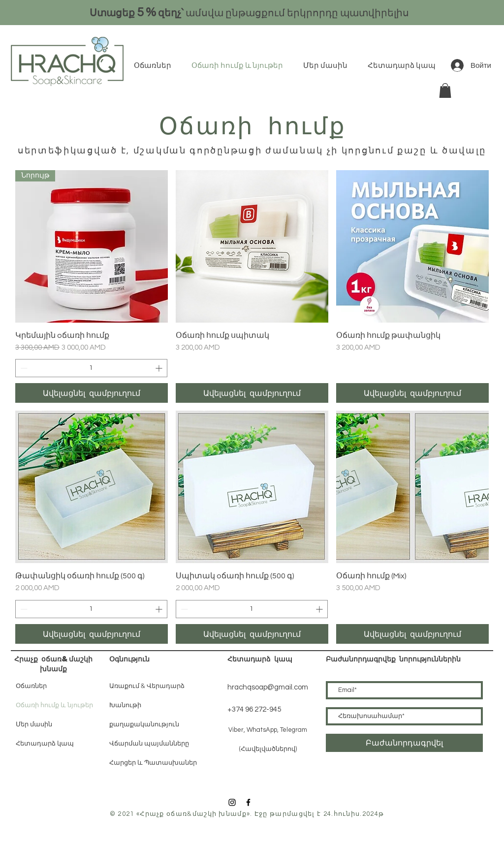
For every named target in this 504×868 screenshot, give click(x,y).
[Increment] (160, 368)
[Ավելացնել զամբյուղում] (92, 393)
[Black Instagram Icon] (232, 802)
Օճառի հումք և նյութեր (54, 705)
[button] (445, 90)
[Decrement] (23, 368)
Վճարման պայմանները (149, 744)
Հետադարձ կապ (45, 743)
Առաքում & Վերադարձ (147, 686)
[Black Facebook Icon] (248, 802)
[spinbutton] (91, 368)
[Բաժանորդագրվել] (404, 743)
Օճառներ (31, 686)
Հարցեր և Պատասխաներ (153, 763)
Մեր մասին (34, 724)
